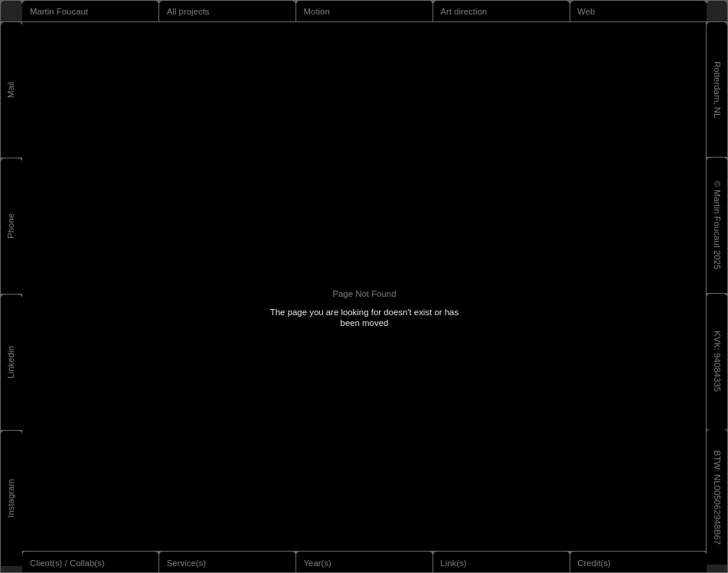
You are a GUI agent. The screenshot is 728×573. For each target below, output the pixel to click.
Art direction (464, 11)
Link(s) (453, 563)
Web (586, 11)
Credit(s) (594, 563)
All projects (188, 11)
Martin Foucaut (59, 11)
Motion (317, 11)
